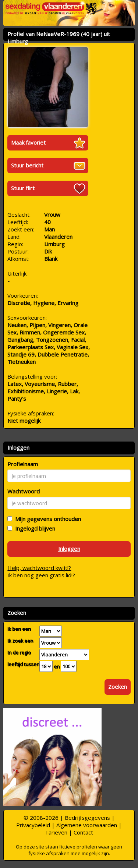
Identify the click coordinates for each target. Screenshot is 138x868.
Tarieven (56, 832)
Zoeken (118, 687)
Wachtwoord (24, 491)
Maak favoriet (28, 142)
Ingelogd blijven (34, 528)
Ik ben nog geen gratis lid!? (41, 575)
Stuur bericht (27, 165)
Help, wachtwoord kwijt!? (39, 568)
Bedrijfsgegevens (87, 818)
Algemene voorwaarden (87, 825)
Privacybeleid (33, 825)
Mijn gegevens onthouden (47, 519)
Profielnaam (23, 464)
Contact (83, 832)
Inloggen (69, 549)
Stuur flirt (23, 188)
